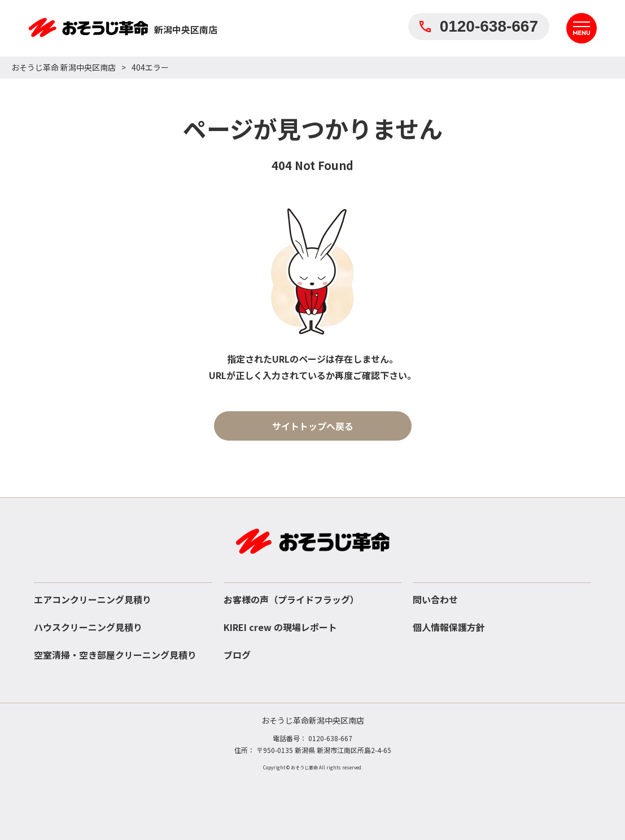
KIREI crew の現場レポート (280, 627)
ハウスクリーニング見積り (88, 627)
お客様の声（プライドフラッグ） (291, 599)
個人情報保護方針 (449, 627)
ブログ (237, 655)
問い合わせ (435, 599)
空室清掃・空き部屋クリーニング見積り (115, 655)
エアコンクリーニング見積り (93, 599)
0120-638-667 (479, 26)
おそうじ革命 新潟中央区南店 (64, 67)
